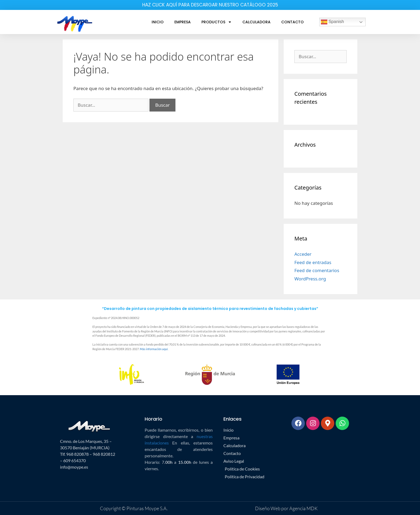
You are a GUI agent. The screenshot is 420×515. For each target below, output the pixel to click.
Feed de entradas (313, 262)
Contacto (292, 22)
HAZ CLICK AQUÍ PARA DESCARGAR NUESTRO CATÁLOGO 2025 (210, 5)
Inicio (158, 22)
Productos (217, 22)
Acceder (303, 254)
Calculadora (256, 22)
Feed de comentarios (317, 270)
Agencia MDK (303, 508)
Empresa (183, 22)
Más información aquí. (154, 349)
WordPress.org (310, 279)
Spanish (332, 22)
